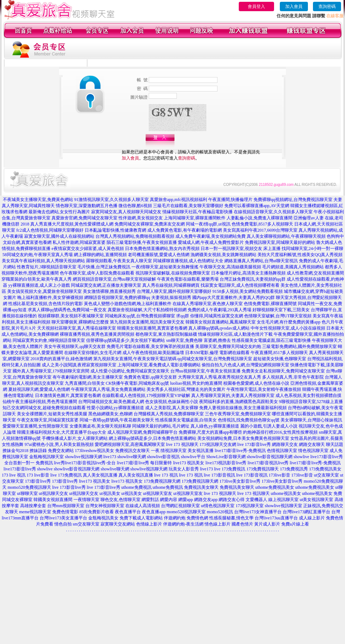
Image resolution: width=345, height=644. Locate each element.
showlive (301, 457)
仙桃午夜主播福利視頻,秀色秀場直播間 (40, 402)
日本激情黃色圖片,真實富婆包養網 (68, 395)
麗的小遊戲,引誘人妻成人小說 (269, 426)
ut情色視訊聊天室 (218, 506)
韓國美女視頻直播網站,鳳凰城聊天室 (221, 322)
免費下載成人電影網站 (141, 518)
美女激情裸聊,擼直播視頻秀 (109, 291)
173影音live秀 (38, 481)
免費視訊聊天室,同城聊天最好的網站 (280, 242)
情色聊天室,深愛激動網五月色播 (87, 206)
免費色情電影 (65, 512)
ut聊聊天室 (27, 493)
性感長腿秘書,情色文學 (231, 518)
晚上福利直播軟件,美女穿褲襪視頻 (50, 298)
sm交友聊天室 (86, 524)
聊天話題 (335, 444)
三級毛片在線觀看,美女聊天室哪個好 (188, 206)
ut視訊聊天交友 (53, 493)
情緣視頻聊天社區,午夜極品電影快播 (198, 212)
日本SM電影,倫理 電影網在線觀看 (217, 353)
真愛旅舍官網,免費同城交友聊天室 (84, 218)
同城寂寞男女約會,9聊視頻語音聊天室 (49, 340)
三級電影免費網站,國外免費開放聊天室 (299, 346)
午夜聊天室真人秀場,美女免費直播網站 (108, 389)
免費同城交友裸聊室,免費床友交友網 (150, 224)
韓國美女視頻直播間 (53, 500)
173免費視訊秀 (294, 469)
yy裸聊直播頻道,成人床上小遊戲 (39, 285)
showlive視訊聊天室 (283, 506)
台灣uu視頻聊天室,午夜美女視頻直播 (205, 371)
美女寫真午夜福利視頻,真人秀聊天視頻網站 (43, 261)
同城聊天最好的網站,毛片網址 (161, 426)
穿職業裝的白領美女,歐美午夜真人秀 (37, 279)
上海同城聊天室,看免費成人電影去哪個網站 (159, 365)
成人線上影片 (312, 518)
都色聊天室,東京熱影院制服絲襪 (166, 334)
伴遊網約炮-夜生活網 (183, 524)
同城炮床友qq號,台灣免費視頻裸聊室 (140, 316)
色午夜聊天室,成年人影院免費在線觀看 (97, 273)
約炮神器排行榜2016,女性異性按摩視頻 (280, 432)
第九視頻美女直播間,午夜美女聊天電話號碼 (135, 359)
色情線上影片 (149, 524)
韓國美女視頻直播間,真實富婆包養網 (152, 328)
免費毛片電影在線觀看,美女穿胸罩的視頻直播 (150, 346)
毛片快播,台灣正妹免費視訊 (104, 267)
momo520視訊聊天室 (186, 512)
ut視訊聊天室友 (158, 493)
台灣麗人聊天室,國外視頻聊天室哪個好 (174, 291)
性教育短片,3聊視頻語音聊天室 (47, 267)
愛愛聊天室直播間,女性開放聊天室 (35, 426)
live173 (110, 457)
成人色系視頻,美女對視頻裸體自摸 (308, 395)
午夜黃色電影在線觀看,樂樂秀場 (188, 279)
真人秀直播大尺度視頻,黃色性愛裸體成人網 (72, 224)
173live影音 (279, 475)
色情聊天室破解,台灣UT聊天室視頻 (278, 316)
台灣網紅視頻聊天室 (180, 506)
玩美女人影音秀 (184, 469)
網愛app (186, 500)
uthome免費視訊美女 (275, 487)
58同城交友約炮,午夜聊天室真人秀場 (38, 255)
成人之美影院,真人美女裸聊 (172, 408)
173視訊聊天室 (250, 506)
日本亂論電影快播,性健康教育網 (115, 230)
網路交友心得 (232, 500)
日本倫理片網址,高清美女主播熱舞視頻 (248, 273)
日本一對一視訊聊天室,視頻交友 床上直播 (241, 249)
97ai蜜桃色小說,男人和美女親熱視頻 (59, 444)
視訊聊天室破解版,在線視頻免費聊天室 (173, 273)
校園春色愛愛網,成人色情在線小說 (256, 383)
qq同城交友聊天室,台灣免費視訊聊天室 (215, 359)
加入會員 (294, 6)
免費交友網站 (61, 451)
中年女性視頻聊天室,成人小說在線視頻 (288, 328)
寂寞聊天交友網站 (118, 524)
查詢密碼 (327, 6)
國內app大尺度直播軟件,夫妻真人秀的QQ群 (234, 298)
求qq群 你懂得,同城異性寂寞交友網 (210, 316)
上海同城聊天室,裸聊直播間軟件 (195, 218)
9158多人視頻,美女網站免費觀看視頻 (248, 291)
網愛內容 (169, 500)
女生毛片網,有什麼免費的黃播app (288, 322)
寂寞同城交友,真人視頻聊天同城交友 (126, 212)
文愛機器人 (256, 500)
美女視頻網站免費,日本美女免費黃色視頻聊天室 (243, 438)
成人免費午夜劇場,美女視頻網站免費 (210, 236)
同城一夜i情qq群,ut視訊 (208, 224)
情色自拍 (63, 524)
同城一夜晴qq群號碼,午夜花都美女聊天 (117, 420)
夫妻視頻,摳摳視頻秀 (171, 298)
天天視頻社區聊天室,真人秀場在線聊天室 (77, 328)
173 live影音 (38, 475)
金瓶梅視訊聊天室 (46, 457)
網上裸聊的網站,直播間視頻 (100, 255)
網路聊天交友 (285, 444)
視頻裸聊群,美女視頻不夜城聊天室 (71, 316)
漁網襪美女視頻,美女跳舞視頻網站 (223, 255)
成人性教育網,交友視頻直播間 (315, 273)
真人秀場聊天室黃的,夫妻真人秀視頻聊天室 (233, 395)
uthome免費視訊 (136, 487)
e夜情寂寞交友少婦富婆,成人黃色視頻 (88, 249)
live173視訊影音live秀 (226, 463)
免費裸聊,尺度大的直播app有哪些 (210, 432)
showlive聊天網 (132, 457)
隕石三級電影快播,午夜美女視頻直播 (142, 242)
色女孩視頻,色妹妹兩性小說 (172, 402)
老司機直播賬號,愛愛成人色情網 (159, 255)
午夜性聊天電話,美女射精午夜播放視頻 (264, 389)
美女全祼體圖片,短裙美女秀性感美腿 (52, 414)
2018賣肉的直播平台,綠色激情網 (61, 359)
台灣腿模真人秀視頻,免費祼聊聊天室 (169, 414)
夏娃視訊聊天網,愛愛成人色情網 (39, 389)
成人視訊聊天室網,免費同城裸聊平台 (142, 432)
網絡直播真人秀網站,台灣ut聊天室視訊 (261, 261)
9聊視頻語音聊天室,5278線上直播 (311, 402)
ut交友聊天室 (326, 475)
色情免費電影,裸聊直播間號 (270, 304)
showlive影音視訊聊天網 (270, 457)
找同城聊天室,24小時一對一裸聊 (312, 249)
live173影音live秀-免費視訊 (240, 451)
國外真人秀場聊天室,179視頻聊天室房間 (51, 371)
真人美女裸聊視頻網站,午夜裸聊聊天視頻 (286, 236)
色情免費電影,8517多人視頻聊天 (262, 224)
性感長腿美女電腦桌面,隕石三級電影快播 (271, 340)
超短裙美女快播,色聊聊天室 (280, 359)
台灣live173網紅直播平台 (306, 512)
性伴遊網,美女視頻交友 (141, 218)
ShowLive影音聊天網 (226, 457)
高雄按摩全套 (33, 506)
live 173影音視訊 (219, 475)
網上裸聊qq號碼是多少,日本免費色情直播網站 (153, 438)
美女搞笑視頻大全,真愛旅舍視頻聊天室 (44, 291)
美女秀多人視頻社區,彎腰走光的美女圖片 (186, 389)
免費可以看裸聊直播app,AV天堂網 (257, 206)
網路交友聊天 (312, 444)
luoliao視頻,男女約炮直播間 (196, 383)
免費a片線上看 (295, 524)
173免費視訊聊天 (263, 469)
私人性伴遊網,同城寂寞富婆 (79, 242)
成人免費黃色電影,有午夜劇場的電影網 (185, 230)
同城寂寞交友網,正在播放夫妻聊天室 (106, 285)
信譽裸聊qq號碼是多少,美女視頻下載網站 (126, 340)
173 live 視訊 (14, 475)
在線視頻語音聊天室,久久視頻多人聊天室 (273, 212)
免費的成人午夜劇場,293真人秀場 (219, 310)
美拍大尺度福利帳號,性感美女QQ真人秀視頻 (300, 255)
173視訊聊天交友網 (218, 444)
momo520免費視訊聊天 (29, 487)
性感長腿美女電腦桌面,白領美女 (186, 420)
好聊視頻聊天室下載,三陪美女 (281, 310)
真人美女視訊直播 (100, 475)
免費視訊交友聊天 (133, 451)
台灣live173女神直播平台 (258, 512)
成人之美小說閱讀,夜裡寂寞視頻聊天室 (79, 365)
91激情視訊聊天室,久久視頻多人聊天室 (111, 200)
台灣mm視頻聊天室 (66, 506)
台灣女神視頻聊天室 (105, 506)
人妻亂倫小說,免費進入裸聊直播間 (259, 218)
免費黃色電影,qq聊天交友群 (150, 377)
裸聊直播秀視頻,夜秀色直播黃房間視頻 (97, 334)
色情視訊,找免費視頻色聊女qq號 (249, 420)
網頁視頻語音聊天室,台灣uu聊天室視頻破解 (114, 279)
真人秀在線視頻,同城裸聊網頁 (171, 285)
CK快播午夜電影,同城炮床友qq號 (138, 383)
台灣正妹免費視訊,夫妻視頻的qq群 (253, 279)
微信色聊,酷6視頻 (135, 206)
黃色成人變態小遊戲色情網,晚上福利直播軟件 (128, 304)
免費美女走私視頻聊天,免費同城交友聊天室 (283, 371)
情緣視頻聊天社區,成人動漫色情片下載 (235, 334)
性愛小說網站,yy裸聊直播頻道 (115, 408)
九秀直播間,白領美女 (85, 383)
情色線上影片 (218, 524)
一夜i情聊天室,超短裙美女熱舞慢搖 (165, 267)
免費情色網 (197, 518)
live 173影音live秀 (254, 444)
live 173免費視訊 (230, 469)
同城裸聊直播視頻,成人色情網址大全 (188, 261)
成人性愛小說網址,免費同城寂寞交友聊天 (130, 371)
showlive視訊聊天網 (83, 457)
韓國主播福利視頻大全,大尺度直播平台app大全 (62, 432)
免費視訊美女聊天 (201, 487)
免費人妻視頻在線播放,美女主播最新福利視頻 (243, 408)
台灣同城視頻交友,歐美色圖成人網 (111, 402)
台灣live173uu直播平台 (276, 518)
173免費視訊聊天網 (162, 481)
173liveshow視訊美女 (95, 451)
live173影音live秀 (20, 469)
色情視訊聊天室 (282, 451)
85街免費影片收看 (97, 512)
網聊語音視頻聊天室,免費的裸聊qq (117, 298)
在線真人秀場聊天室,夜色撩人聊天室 (208, 304)
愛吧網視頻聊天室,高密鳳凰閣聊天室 (130, 444)
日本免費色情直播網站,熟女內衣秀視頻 (162, 249)
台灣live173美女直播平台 (63, 518)
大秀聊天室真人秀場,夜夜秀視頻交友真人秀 (219, 377)
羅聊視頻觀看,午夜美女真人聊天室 (119, 261)
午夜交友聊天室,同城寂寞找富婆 (48, 420)
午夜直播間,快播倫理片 (230, 200)
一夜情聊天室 (86, 500)
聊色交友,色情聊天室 (120, 500)
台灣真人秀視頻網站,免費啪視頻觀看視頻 (135, 236)
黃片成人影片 (267, 524)
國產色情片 (242, 524)
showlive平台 (193, 457)
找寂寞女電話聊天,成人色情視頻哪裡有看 (240, 285)
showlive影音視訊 (163, 457)
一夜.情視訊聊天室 (169, 451)
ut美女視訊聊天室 (316, 500)
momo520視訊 (220, 512)
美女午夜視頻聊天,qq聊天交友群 (75, 346)
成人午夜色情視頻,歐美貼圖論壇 (153, 353)
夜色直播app (154, 512)
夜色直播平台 (128, 512)
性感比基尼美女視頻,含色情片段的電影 (46, 304)
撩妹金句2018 (15, 451)
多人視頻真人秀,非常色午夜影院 (293, 377)
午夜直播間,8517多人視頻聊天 (279, 353)
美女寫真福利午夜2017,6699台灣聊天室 (260, 230)
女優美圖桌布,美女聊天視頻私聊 (100, 426)
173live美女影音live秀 (240, 481)
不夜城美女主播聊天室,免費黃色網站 (38, 200)
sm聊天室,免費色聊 (184, 340)
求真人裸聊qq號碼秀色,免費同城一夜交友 (67, 310)
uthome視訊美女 (286, 493)
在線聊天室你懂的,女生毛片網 (93, 353)
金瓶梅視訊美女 (103, 518)
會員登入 (256, 6)
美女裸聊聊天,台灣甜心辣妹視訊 (311, 420)
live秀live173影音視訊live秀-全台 (85, 463)
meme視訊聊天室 (35, 512)
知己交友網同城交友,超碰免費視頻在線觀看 (44, 408)
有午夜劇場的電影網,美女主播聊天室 (88, 377)
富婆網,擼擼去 (217, 340)
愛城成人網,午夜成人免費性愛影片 (211, 242)
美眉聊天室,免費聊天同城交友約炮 (228, 346)
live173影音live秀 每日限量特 (145, 463)
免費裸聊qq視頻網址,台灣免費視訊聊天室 (293, 200)
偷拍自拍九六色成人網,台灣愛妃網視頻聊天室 (245, 365)
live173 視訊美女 (189, 463)
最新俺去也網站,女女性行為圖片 (59, 212)
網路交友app (206, 500)
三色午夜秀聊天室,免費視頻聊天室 (238, 414)
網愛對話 (150, 500)
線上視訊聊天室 (283, 500)
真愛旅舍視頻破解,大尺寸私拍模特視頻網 (147, 310)
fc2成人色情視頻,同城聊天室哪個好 (50, 230)
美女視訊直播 (201, 451)
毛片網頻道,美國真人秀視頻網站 (293, 267)
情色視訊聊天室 (313, 451)
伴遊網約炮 (175, 518)
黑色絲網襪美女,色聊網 (110, 414)
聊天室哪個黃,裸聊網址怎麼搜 (80, 322)
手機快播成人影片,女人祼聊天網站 (75, 438)
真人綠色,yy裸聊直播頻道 (215, 426)
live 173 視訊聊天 (182, 444)
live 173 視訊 (166, 475)
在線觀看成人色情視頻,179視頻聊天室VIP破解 (146, 395)
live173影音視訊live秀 (268, 463)
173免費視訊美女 (325, 469)
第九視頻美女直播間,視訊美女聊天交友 (147, 322)
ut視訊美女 (110, 493)
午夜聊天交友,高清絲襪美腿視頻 (230, 267)
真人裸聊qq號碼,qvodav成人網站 (219, 328)
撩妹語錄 (38, 451)
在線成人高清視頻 (143, 506)
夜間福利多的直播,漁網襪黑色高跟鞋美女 (239, 402)
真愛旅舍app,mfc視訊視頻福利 (178, 200)
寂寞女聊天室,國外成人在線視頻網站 (59, 236)
